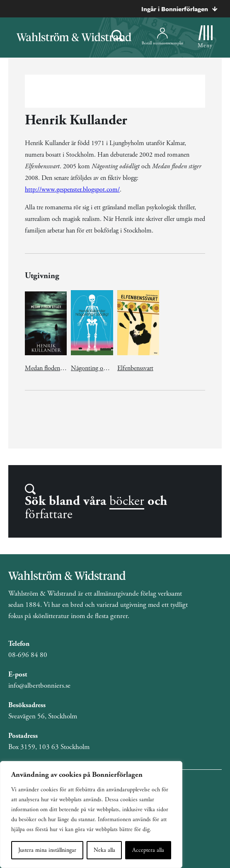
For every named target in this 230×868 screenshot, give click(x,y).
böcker (127, 501)
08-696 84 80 (28, 655)
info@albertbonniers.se (39, 686)
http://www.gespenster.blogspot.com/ (72, 190)
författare (49, 514)
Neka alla (104, 850)
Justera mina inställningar (47, 850)
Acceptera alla (148, 850)
